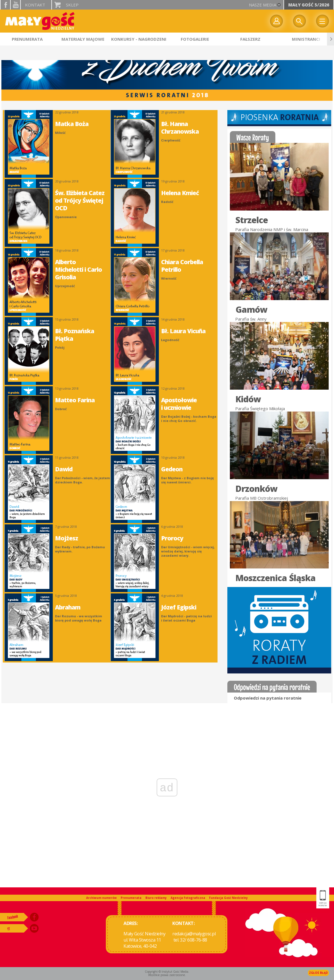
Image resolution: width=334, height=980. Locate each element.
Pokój (60, 347)
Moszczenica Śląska (275, 578)
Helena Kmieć (180, 193)
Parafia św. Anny (251, 319)
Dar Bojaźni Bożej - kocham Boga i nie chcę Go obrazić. (189, 419)
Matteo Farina (75, 400)
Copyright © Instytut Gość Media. (167, 972)
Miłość (60, 133)
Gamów (251, 310)
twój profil (276, 21)
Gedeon (172, 469)
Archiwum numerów (101, 898)
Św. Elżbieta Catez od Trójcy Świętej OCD (80, 200)
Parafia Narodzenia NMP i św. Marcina (272, 229)
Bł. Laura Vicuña (183, 331)
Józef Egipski (179, 607)
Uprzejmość (65, 286)
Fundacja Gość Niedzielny (228, 898)
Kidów (248, 399)
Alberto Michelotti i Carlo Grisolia (78, 269)
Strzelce (252, 220)
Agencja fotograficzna (188, 898)
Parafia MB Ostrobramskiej (262, 498)
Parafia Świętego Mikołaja (260, 408)
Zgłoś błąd (318, 973)
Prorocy (172, 538)
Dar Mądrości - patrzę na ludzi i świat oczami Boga (187, 618)
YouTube (15, 5)
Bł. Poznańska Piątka (75, 335)
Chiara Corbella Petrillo (182, 266)
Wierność (169, 278)
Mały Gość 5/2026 (309, 5)
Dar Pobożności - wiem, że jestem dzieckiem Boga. (83, 480)
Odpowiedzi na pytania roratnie (268, 698)
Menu (322, 21)
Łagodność (170, 340)
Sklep (72, 5)
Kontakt (35, 5)
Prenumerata (131, 898)
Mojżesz (67, 538)
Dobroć (61, 409)
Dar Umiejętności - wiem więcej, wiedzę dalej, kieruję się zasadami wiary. (188, 551)
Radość (167, 202)
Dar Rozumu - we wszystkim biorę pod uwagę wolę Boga (79, 618)
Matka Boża (72, 124)
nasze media (263, 5)
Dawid (64, 469)
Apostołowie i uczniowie (179, 404)
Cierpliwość (171, 140)
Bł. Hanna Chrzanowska (180, 128)
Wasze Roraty (253, 137)
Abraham (68, 607)
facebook (5, 5)
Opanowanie (66, 217)
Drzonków (256, 489)
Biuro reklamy (156, 898)
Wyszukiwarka (299, 21)
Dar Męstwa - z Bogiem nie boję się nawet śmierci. (187, 480)
